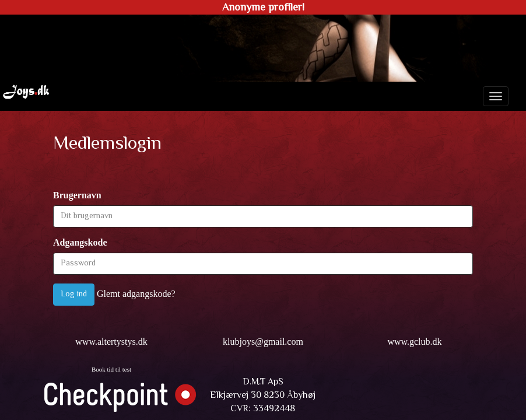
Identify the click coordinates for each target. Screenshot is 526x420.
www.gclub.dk (414, 342)
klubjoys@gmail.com (263, 342)
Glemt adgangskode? (136, 294)
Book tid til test (111, 369)
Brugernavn (77, 195)
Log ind (74, 295)
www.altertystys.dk (111, 342)
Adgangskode (80, 242)
